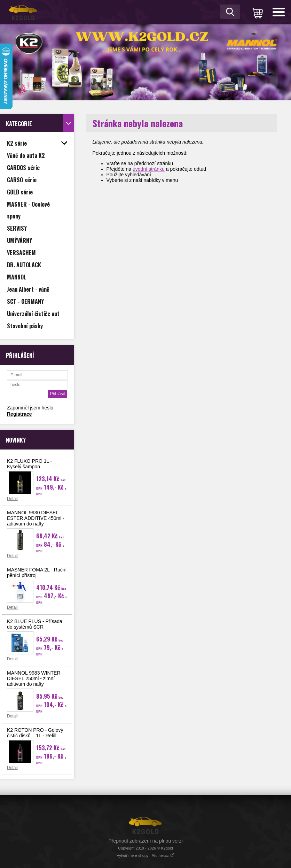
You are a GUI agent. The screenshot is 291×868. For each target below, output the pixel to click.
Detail (12, 499)
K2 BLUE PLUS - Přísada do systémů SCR (35, 624)
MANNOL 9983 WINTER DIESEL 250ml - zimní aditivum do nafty (34, 678)
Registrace (19, 414)
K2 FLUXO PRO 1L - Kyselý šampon (29, 464)
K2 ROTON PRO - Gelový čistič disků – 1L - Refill (35, 733)
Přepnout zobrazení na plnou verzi (145, 841)
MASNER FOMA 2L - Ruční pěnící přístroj (37, 573)
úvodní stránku (149, 169)
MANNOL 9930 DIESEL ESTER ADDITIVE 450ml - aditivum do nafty (36, 518)
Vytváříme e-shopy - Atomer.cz (145, 855)
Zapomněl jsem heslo (30, 408)
